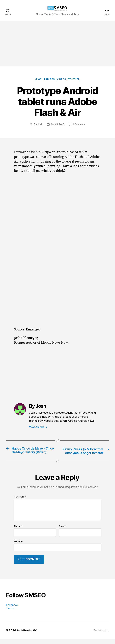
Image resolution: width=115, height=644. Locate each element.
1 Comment (79, 125)
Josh (39, 125)
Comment (20, 502)
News (37, 80)
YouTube (76, 80)
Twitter (10, 613)
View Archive (38, 427)
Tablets (49, 80)
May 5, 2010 (57, 125)
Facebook (12, 610)
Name (18, 532)
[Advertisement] (57, 44)
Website (18, 546)
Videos (62, 80)
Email (63, 532)
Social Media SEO (28, 636)
